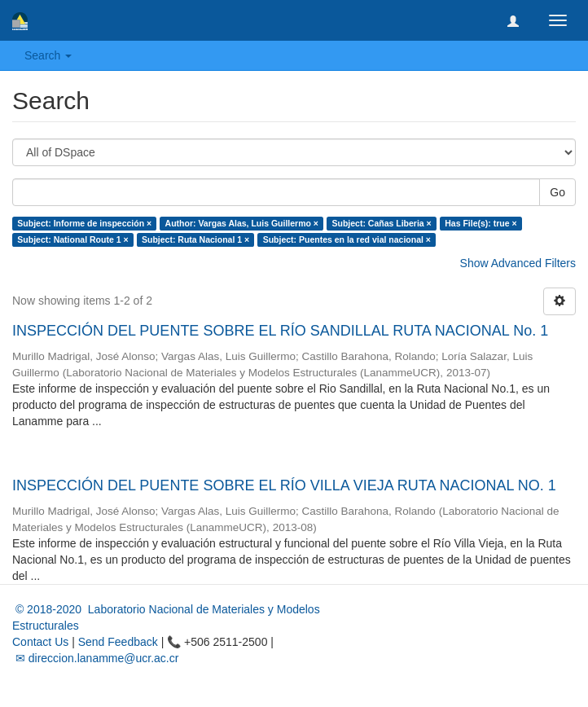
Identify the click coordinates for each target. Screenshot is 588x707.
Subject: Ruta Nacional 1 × (195, 239)
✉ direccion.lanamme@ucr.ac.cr (95, 658)
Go (557, 192)
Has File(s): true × (480, 223)
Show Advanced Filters (518, 263)
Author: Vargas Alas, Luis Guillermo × (242, 223)
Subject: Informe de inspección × (84, 223)
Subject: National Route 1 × (72, 239)
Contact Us (40, 642)
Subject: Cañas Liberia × (381, 223)
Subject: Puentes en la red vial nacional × (347, 239)
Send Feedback (118, 642)
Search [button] (48, 55)
